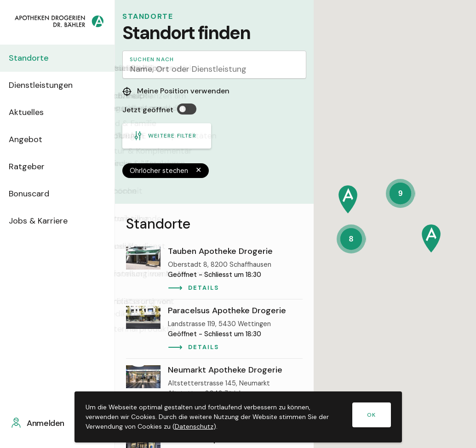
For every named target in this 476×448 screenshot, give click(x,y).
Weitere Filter (165, 136)
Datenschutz (194, 426)
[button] (348, 199)
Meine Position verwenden (176, 91)
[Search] (214, 65)
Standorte (35, 58)
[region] (214, 326)
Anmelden (49, 423)
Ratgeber (33, 167)
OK (371, 415)
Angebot (32, 139)
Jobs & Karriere (44, 221)
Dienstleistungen (47, 85)
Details (204, 288)
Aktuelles (32, 112)
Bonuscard (35, 194)
